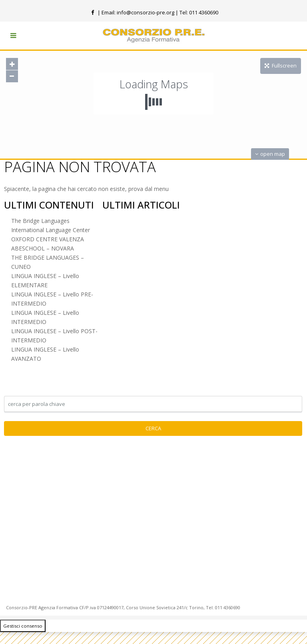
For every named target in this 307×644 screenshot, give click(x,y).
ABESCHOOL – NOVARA (43, 248)
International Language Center (51, 230)
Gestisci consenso (23, 626)
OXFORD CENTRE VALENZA (48, 239)
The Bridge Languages (40, 221)
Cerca (153, 428)
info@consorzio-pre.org (146, 12)
